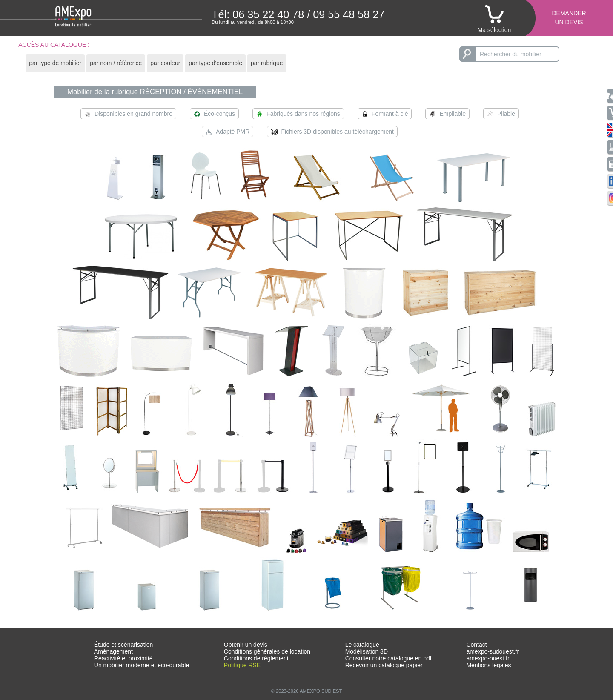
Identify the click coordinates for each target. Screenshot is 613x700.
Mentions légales (488, 665)
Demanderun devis (569, 18)
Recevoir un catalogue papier (384, 665)
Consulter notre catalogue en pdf (388, 658)
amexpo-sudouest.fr (493, 651)
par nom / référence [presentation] (116, 63)
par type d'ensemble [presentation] (215, 63)
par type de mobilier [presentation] (55, 63)
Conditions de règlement (256, 658)
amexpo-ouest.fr (488, 658)
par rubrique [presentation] (267, 63)
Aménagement (113, 651)
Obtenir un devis (246, 645)
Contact (476, 645)
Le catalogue (362, 645)
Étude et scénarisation (124, 645)
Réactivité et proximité (123, 658)
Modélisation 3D (367, 651)
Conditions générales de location (267, 651)
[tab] (55, 63)
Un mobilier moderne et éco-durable (142, 665)
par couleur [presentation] (165, 63)
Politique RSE (242, 665)
